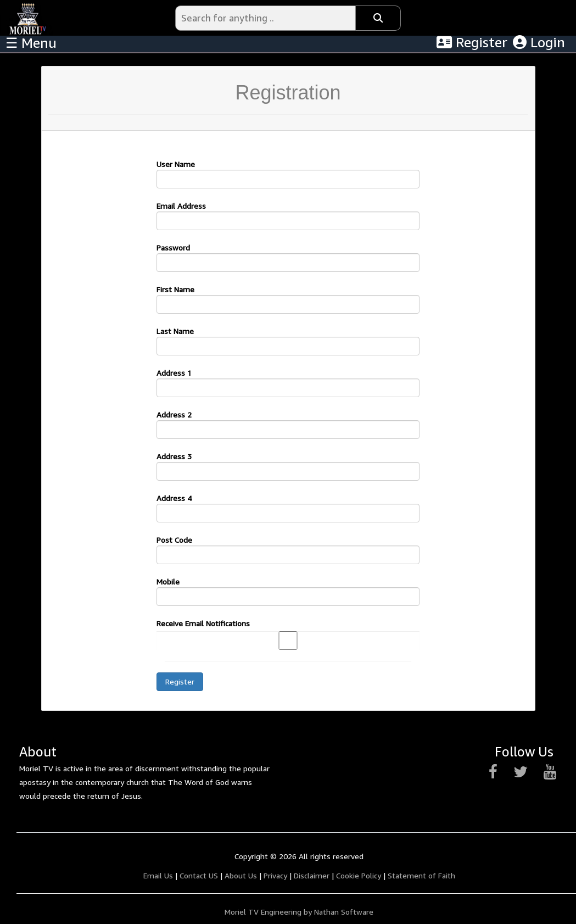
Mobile (168, 581)
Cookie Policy (359, 875)
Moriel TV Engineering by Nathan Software (299, 912)
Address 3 (174, 456)
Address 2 (174, 414)
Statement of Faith (421, 875)
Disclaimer (312, 875)
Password (173, 247)
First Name (175, 289)
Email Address (181, 206)
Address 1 (174, 373)
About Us (241, 875)
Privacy (275, 875)
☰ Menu (31, 43)
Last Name (175, 331)
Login (539, 42)
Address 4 (174, 498)
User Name (176, 164)
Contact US (199, 875)
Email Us (158, 875)
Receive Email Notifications (203, 623)
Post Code (174, 540)
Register (472, 42)
